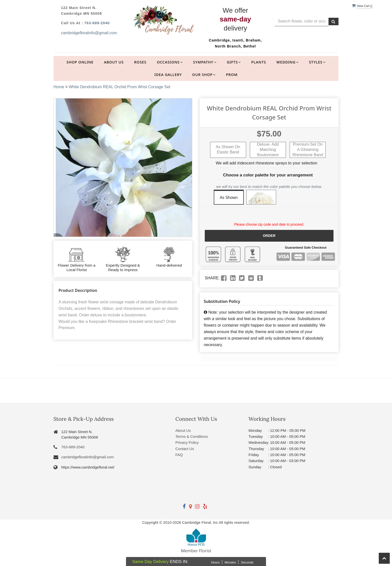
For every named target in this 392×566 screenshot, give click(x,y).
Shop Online (80, 62)
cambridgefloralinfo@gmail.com (89, 33)
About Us (114, 62)
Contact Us (185, 449)
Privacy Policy (187, 442)
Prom (232, 75)
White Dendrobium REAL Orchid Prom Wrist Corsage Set (119, 87)
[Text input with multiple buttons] (302, 21)
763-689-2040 (97, 23)
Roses (140, 62)
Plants (259, 62)
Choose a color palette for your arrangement (268, 175)
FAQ (179, 455)
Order (269, 236)
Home (59, 87)
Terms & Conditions (192, 436)
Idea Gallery (168, 75)
